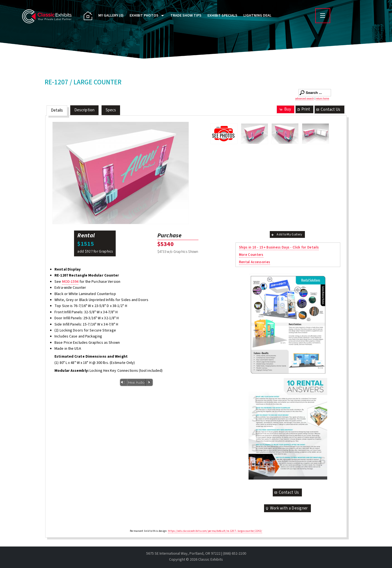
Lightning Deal (257, 16)
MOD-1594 (70, 282)
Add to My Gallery (286, 234)
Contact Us (328, 110)
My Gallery (111, 16)
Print (303, 109)
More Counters (251, 255)
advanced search (305, 99)
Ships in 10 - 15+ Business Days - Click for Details (279, 247)
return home (322, 99)
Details (57, 110)
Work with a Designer (286, 508)
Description (84, 110)
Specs (111, 110)
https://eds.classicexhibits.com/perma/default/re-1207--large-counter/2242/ (215, 531)
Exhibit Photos (144, 16)
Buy (285, 109)
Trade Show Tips (186, 16)
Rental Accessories (255, 262)
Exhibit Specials (222, 16)
